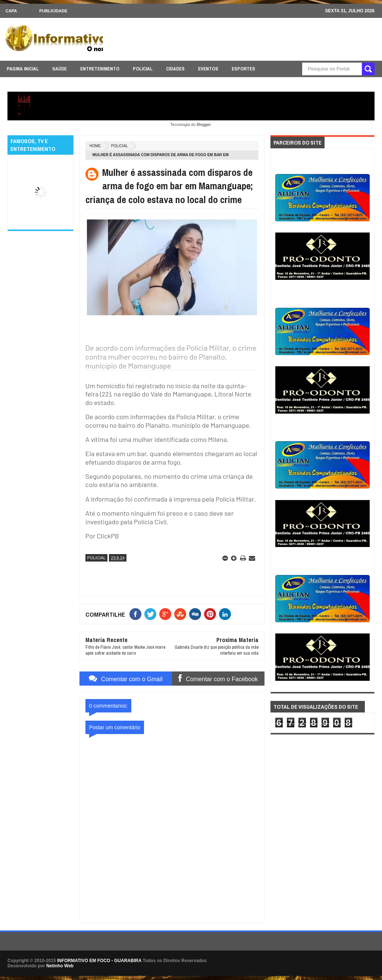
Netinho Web (60, 966)
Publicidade (53, 11)
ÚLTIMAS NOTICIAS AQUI (295, 83)
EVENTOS (208, 69)
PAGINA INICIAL (23, 69)
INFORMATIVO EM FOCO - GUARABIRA (99, 961)
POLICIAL (143, 69)
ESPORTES (243, 69)
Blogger (203, 124)
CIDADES (175, 69)
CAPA (11, 11)
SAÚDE (60, 69)
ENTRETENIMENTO (100, 69)
